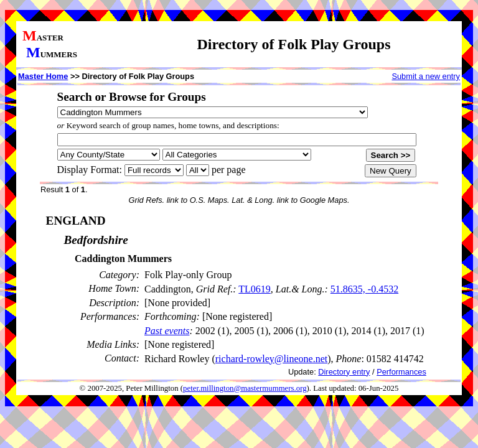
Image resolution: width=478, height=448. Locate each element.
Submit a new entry (426, 76)
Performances (401, 372)
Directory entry (344, 372)
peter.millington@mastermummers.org (245, 388)
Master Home (43, 76)
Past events (167, 331)
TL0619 (255, 289)
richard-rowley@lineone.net (271, 359)
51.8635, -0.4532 (364, 289)
